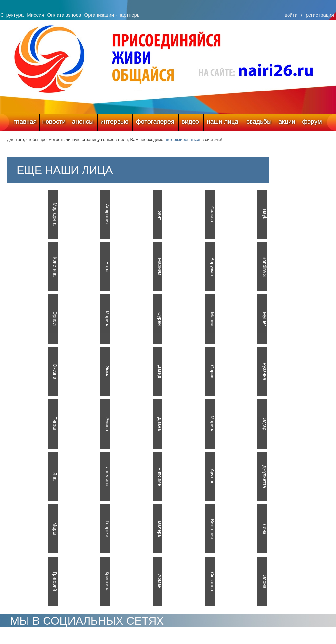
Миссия (35, 15)
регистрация (320, 15)
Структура (12, 15)
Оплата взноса (64, 15)
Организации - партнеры (112, 15)
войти (291, 15)
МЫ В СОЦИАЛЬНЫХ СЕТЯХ (87, 621)
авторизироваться (183, 140)
